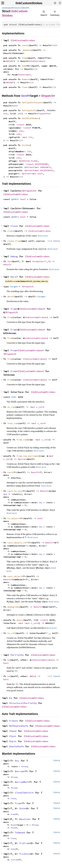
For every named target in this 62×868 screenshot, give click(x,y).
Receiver (25, 819)
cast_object (15, 576)
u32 (15, 106)
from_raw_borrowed (28, 456)
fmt (9, 261)
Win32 (14, 8)
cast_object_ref (17, 543)
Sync (14, 736)
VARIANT (9, 61)
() (35, 69)
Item (24, 58)
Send (14, 731)
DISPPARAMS (42, 164)
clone (11, 231)
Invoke (26, 145)
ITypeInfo (43, 113)
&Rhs (32, 676)
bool (23, 199)
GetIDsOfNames (30, 118)
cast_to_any (15, 491)
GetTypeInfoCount (32, 102)
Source (57, 241)
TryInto (24, 854)
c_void (40, 407)
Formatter (38, 261)
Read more (43, 236)
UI (19, 8)
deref (11, 296)
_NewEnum (27, 50)
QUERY (15, 199)
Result (7, 264)
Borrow (19, 771)
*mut (25, 137)
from (10, 317)
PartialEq (17, 655)
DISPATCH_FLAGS (28, 161)
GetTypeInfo (29, 110)
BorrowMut (21, 782)
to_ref (11, 633)
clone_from (14, 241)
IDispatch (47, 96)
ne (9, 676)
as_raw (11, 407)
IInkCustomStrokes (29, 3)
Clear (25, 87)
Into (22, 808)
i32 (54, 45)
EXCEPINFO (46, 170)
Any (5, 494)
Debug (14, 256)
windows (6, 8)
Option (28, 167)
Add (24, 66)
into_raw (13, 423)
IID (13, 397)
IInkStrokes (37, 61)
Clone (14, 226)
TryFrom (24, 843)
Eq (11, 698)
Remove (26, 79)
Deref (25, 96)
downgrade (13, 607)
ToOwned (20, 833)
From (13, 309)
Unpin (13, 741)
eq (9, 660)
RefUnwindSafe (19, 726)
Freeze (14, 721)
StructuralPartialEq (23, 703)
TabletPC (25, 8)
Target (14, 286)
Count (25, 45)
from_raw (22, 440)
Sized (25, 766)
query (20, 620)
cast (10, 472)
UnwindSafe (16, 746)
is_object (13, 518)
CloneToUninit (24, 793)
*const (21, 125)
